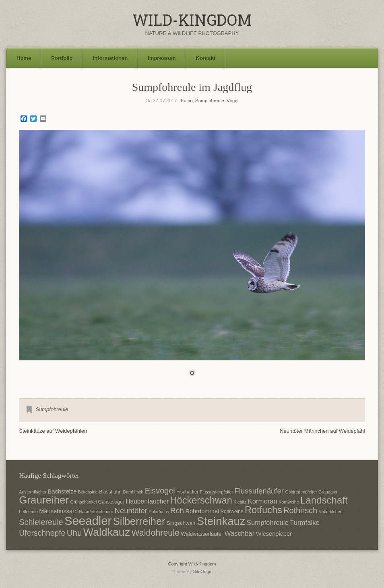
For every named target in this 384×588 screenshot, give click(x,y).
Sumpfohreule (210, 101)
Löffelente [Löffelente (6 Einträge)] (28, 512)
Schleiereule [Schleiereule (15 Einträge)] (41, 522)
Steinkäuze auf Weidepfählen (53, 431)
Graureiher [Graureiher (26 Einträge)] (44, 500)
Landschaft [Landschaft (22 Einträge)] (324, 500)
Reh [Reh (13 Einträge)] (177, 511)
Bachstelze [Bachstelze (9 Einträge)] (62, 491)
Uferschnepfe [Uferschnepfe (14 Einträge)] (42, 533)
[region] (192, 258)
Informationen (110, 58)
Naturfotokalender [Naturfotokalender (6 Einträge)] (96, 512)
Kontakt (206, 58)
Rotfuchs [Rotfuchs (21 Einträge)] (263, 510)
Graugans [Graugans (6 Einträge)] (328, 492)
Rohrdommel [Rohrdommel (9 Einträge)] (202, 511)
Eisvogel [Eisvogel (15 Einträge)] (160, 491)
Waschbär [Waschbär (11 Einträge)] (240, 534)
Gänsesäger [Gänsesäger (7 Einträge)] (111, 502)
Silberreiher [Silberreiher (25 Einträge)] (139, 521)
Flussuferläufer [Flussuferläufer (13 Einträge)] (259, 491)
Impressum (162, 58)
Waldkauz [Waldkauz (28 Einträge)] (107, 532)
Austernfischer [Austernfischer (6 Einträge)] (33, 492)
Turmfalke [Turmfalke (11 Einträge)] (305, 523)
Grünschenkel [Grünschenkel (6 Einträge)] (84, 502)
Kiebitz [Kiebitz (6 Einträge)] (240, 502)
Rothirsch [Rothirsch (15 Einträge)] (300, 510)
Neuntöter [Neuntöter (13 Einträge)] (131, 511)
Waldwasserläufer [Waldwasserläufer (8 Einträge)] (202, 534)
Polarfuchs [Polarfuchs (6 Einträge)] (159, 512)
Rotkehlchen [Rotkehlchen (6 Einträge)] (330, 512)
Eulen (187, 101)
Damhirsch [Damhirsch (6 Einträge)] (133, 492)
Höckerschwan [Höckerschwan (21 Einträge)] (201, 500)
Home (24, 58)
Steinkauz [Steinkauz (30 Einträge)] (221, 521)
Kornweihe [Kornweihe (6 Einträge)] (289, 502)
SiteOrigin (203, 572)
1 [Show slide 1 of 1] (192, 374)
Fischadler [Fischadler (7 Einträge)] (187, 492)
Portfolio (62, 58)
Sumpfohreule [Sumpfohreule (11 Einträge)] (268, 523)
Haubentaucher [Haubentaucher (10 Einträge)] (147, 501)
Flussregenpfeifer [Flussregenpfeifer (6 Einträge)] (217, 492)
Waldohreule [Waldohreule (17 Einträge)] (155, 533)
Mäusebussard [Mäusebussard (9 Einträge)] (58, 511)
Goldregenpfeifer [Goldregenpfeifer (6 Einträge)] (301, 492)
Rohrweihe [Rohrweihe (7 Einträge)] (232, 512)
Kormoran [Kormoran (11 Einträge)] (263, 501)
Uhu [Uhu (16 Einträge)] (74, 533)
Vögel (232, 101)
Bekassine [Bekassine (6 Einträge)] (88, 492)
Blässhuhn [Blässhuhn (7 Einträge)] (110, 492)
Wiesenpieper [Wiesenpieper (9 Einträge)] (274, 534)
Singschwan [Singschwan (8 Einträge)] (181, 523)
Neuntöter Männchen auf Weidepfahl (322, 431)
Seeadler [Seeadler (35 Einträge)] (88, 521)
